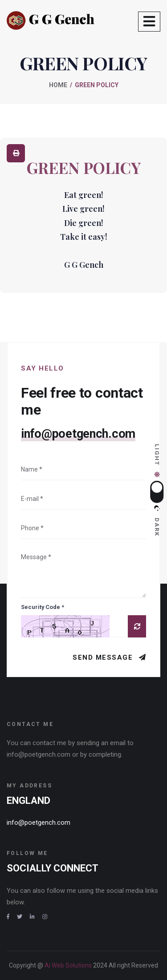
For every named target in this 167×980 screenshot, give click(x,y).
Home (58, 85)
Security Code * (43, 607)
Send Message (104, 657)
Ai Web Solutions (69, 965)
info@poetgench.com (78, 434)
